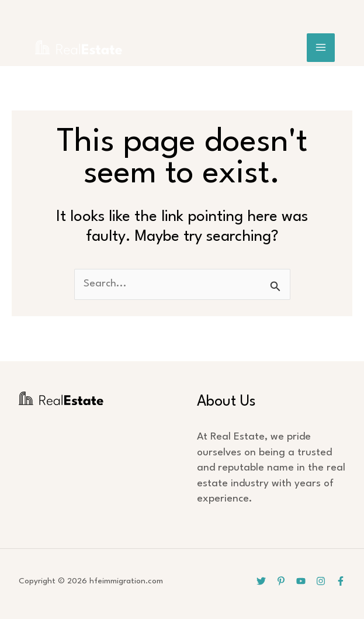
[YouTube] (301, 581)
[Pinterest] (281, 581)
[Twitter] (261, 581)
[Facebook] (341, 581)
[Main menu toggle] (321, 48)
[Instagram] (321, 581)
